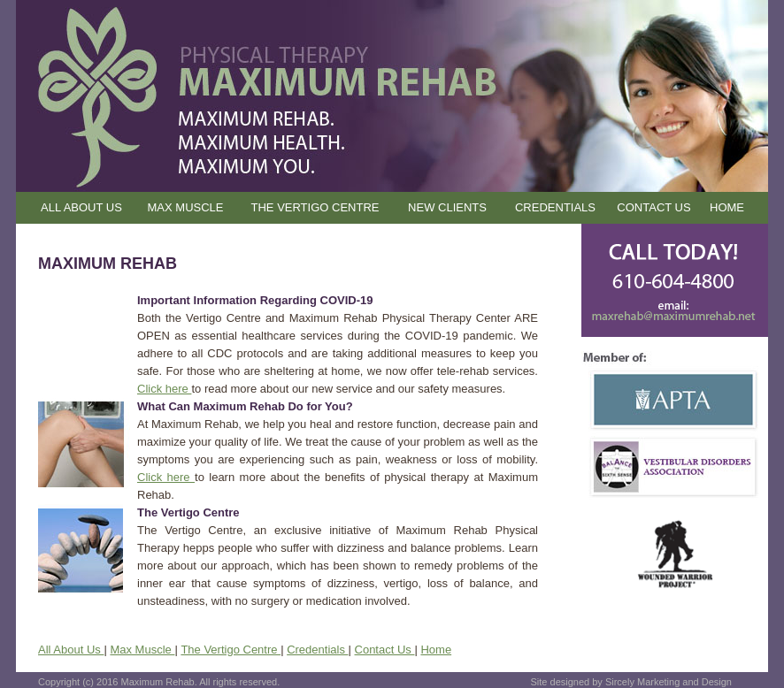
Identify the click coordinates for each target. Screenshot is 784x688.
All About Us (71, 650)
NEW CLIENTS (447, 207)
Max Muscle (142, 650)
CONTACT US (653, 207)
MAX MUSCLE (186, 207)
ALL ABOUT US (81, 207)
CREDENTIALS (555, 207)
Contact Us (385, 650)
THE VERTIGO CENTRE (315, 207)
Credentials (317, 650)
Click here (164, 389)
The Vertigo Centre (231, 650)
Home (436, 650)
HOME (727, 207)
